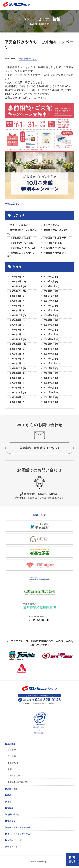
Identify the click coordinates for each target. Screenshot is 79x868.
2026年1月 (49, 281)
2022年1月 (49, 388)
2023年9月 (16, 344)
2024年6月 (16, 325)
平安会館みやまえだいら (21, 254)
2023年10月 (50, 339)
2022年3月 (49, 383)
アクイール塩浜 (20, 225)
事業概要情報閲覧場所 (17, 782)
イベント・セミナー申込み (18, 834)
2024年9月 (49, 315)
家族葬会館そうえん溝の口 (22, 232)
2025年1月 (16, 310)
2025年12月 (16, 286)
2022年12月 (50, 363)
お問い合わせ (12, 815)
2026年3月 (49, 277)
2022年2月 (16, 388)
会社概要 (11, 756)
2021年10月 (50, 392)
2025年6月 (16, 301)
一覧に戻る (12, 204)
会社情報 (10, 744)
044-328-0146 (39, 494)
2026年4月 (16, 277)
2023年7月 (16, 349)
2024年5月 (49, 325)
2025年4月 (49, 301)
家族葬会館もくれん (55, 230)
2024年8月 (16, 320)
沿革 (9, 769)
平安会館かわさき (55, 238)
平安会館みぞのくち (23, 248)
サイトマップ (12, 847)
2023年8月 (49, 344)
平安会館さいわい (21, 243)
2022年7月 (49, 373)
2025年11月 (50, 286)
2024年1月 (16, 334)
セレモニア (52, 225)
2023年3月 (16, 359)
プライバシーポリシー (16, 840)
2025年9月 (49, 291)
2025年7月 (49, 296)
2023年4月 (49, 354)
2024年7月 (49, 320)
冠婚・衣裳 (11, 789)
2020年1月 (49, 402)
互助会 (9, 808)
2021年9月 (16, 397)
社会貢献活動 (13, 776)
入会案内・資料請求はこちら (39, 448)
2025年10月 (16, 291)
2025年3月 (16, 306)
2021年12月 (16, 392)
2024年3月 (49, 330)
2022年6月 (16, 378)
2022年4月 (16, 383)
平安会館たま (53, 243)
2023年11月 (16, 339)
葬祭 (8, 795)
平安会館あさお (20, 238)
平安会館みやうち (55, 248)
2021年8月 (49, 397)
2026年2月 (16, 281)
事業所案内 (12, 763)
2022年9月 (49, 368)
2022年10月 (16, 368)
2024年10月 (16, 315)
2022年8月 (16, 373)
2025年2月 (49, 306)
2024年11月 (50, 310)
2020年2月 (16, 402)
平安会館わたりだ (55, 253)
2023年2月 (49, 359)
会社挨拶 (11, 750)
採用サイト (11, 821)
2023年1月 (16, 363)
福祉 (8, 802)
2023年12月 (50, 334)
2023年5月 (16, 354)
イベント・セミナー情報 (17, 828)
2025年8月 (16, 296)
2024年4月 (16, 330)
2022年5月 (49, 378)
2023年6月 (49, 349)
